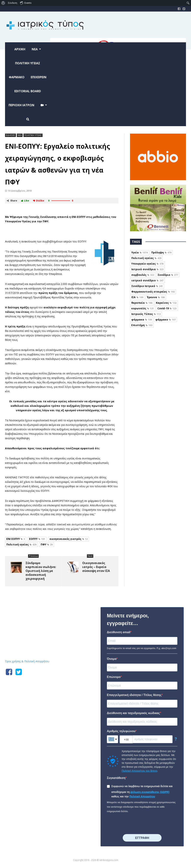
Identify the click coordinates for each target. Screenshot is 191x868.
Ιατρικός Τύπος (146, 314)
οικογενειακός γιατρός (69, 539)
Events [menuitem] (26, 3)
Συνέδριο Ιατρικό (147, 286)
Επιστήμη (142, 325)
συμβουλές (143, 275)
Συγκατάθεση (116, 778)
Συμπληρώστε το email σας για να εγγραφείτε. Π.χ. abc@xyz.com (142, 648)
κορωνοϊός (143, 308)
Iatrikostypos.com (33, 606)
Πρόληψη (161, 252)
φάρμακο (166, 319)
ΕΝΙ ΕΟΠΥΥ (16, 539)
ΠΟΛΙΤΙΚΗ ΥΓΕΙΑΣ (33, 135)
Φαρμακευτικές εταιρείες (153, 292)
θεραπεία (142, 303)
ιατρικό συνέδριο (147, 280)
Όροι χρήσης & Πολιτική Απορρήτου (27, 661)
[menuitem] (3, 3)
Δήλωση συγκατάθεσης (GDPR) (150, 792)
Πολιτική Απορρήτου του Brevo (139, 771)
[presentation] (135, 824)
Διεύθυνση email (119, 632)
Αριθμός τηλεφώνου (121, 731)
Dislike (39, 201)
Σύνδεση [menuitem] (12, 3)
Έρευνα (156, 297)
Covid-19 (167, 308)
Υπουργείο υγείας (147, 264)
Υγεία (140, 252)
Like (25, 201)
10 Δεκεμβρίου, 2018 (20, 191)
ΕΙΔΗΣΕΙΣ (10, 135)
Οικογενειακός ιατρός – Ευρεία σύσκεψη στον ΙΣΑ (96, 567)
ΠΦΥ (47, 544)
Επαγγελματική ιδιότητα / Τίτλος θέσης (134, 695)
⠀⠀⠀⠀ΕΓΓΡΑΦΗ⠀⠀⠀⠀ (142, 838)
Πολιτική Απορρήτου (142, 796)
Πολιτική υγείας (21, 544)
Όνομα (112, 659)
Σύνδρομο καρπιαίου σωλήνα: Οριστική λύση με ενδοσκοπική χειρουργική (41, 571)
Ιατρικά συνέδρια (147, 269)
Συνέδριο (168, 275)
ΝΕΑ (20, 135)
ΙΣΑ (137, 297)
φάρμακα (142, 319)
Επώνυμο (114, 677)
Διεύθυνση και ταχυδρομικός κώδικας (133, 713)
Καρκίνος (166, 303)
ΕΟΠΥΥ (37, 539)
